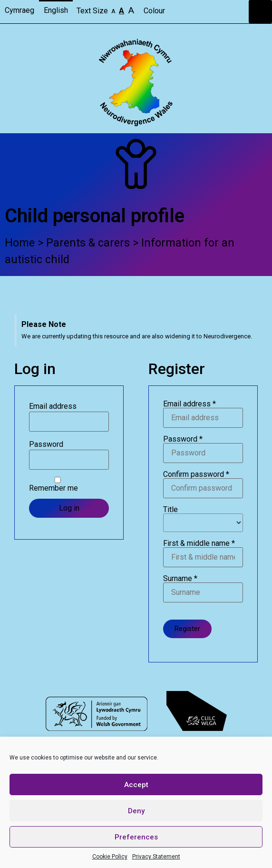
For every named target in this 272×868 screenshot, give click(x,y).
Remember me (58, 484)
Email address (53, 406)
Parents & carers (88, 243)
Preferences (136, 837)
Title (203, 519)
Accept (136, 785)
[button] (260, 12)
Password (46, 444)
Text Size (106, 10)
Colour (155, 11)
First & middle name (203, 553)
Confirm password (203, 484)
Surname (203, 589)
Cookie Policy (110, 857)
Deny (136, 811)
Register (187, 629)
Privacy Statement (156, 857)
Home (20, 243)
